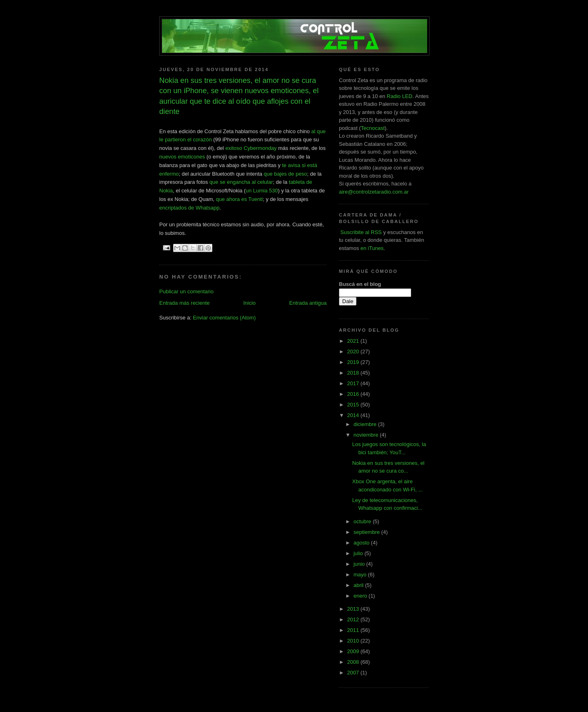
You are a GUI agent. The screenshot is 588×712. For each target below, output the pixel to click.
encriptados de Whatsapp (189, 208)
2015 (354, 405)
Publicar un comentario (186, 291)
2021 (354, 341)
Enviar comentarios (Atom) (224, 318)
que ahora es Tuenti (239, 199)
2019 (354, 362)
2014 (354, 415)
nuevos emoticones (182, 157)
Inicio (249, 303)
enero (361, 596)
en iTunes (372, 248)
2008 (354, 662)
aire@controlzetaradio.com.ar (374, 192)
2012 (354, 619)
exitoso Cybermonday (251, 148)
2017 (354, 383)
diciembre (366, 424)
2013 (354, 609)
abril (359, 585)
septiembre (367, 532)
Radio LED (400, 96)
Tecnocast (373, 128)
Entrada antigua (308, 303)
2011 (354, 630)
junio (360, 564)
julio (359, 553)
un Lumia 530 (262, 191)
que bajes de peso (285, 174)
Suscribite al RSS (360, 232)
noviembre (367, 435)
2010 (354, 641)
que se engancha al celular (241, 182)
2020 (354, 352)
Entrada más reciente (185, 303)
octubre (363, 521)
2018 (354, 373)
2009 (354, 651)
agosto (362, 543)
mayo (361, 575)
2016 (354, 394)
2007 (354, 673)
